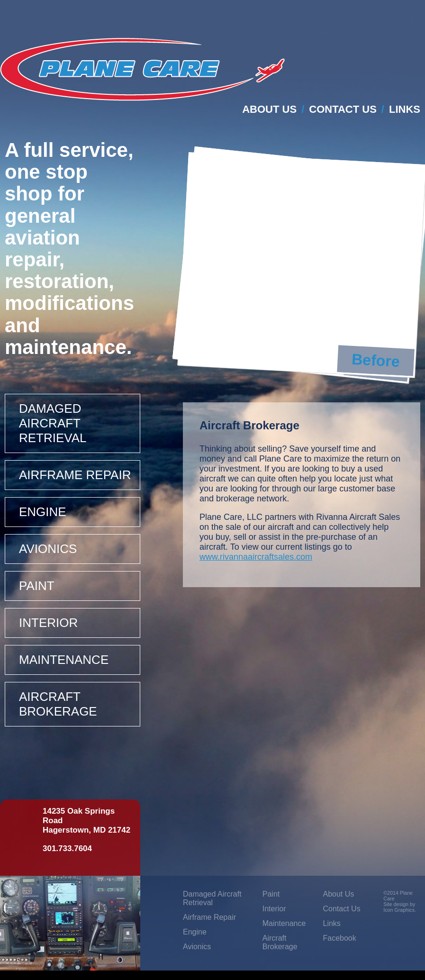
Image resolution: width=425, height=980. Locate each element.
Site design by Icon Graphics (399, 907)
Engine (43, 512)
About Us (269, 109)
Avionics (48, 549)
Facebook (339, 938)
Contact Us (343, 109)
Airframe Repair (75, 475)
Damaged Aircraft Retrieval (53, 423)
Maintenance (64, 660)
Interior (48, 623)
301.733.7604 (67, 848)
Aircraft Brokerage (58, 704)
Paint (37, 586)
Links (405, 109)
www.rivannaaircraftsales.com (256, 557)
